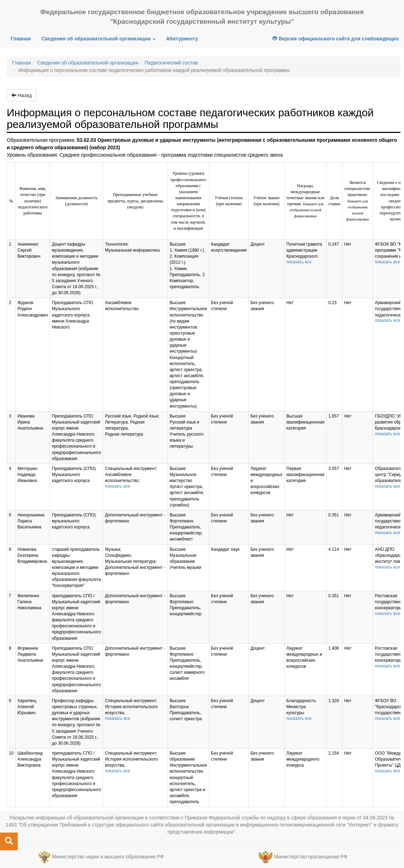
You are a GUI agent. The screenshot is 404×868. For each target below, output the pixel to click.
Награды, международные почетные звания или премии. (305, 201)
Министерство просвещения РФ (311, 857)
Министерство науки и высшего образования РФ (108, 857)
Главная (23, 38)
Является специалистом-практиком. (358, 201)
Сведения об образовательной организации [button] (98, 39)
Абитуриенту (182, 39)
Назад (22, 95)
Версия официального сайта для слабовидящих (335, 39)
